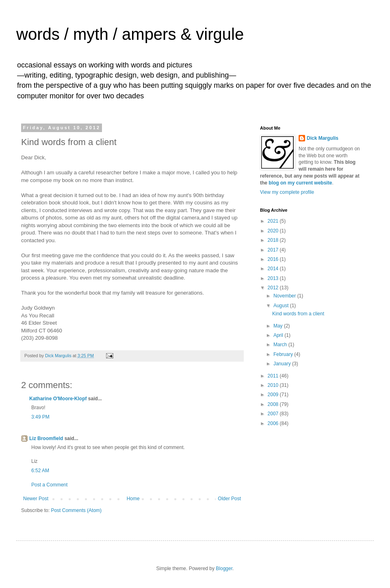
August (282, 306)
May (279, 326)
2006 (274, 423)
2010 (274, 385)
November (285, 296)
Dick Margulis (323, 138)
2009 (274, 395)
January (283, 364)
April (279, 335)
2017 (274, 250)
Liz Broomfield (46, 438)
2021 (274, 221)
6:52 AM (40, 471)
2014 (274, 269)
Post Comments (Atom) (76, 510)
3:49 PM (40, 417)
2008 (274, 404)
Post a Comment (49, 485)
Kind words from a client (298, 314)
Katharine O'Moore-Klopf (58, 399)
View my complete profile (287, 192)
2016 (274, 259)
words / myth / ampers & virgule (130, 34)
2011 (274, 376)
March (281, 345)
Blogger (224, 568)
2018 (274, 240)
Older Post (229, 499)
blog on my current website (300, 183)
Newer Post (36, 499)
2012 (274, 288)
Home (133, 499)
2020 (274, 231)
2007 (274, 414)
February (284, 354)
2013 (274, 278)
